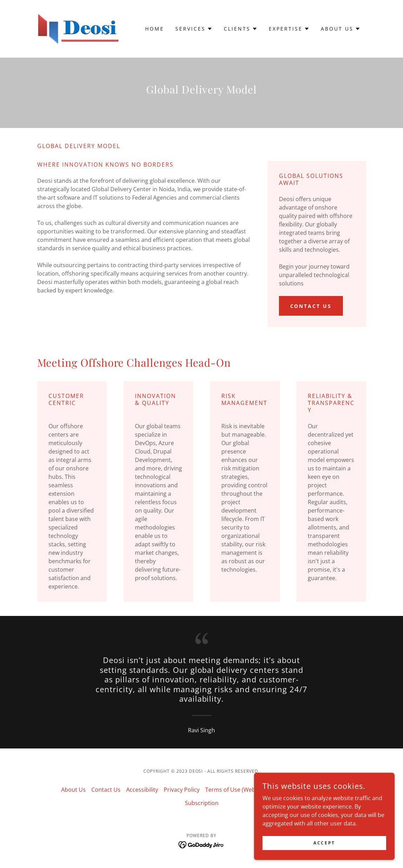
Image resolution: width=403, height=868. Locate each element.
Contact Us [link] (106, 790)
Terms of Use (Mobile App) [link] (307, 790)
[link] (78, 28)
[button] (194, 29)
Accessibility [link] (142, 790)
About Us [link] (73, 790)
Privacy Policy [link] (182, 790)
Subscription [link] (202, 803)
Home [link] (155, 29)
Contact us (311, 306)
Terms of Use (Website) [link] (236, 790)
